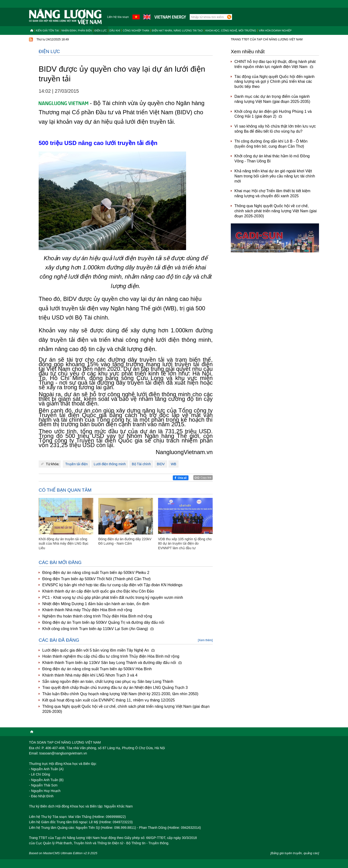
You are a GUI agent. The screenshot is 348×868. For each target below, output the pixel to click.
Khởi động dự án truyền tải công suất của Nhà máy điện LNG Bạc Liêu (64, 543)
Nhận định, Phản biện (76, 30)
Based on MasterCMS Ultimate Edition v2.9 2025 (63, 853)
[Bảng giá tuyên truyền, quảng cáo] (295, 853)
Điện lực (101, 30)
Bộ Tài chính (141, 464)
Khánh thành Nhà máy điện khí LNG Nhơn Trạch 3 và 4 (90, 675)
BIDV (161, 464)
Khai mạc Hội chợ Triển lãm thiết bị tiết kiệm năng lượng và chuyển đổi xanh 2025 (272, 193)
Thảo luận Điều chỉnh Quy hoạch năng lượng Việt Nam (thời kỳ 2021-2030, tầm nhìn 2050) (120, 694)
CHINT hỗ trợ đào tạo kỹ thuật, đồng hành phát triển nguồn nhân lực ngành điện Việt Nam (275, 64)
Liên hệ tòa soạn (118, 17)
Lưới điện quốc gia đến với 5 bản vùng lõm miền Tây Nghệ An (98, 650)
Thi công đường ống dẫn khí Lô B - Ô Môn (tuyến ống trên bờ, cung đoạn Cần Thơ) (271, 144)
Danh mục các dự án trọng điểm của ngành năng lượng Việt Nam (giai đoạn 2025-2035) (272, 99)
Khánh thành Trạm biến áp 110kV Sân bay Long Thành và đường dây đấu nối (112, 663)
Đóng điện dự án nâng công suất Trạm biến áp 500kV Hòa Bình (97, 669)
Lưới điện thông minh (110, 464)
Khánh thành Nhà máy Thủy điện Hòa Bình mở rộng (87, 610)
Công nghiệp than (136, 30)
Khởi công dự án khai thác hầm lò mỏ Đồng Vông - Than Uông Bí (272, 159)
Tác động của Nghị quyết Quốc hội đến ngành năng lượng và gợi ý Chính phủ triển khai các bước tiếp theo (275, 82)
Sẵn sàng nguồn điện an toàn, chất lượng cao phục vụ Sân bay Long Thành (108, 681)
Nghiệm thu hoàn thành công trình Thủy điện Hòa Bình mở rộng (97, 616)
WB (174, 464)
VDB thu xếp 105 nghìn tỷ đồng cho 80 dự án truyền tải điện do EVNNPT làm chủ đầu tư (185, 543)
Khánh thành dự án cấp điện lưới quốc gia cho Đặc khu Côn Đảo (98, 591)
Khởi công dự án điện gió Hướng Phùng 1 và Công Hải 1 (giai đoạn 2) (273, 114)
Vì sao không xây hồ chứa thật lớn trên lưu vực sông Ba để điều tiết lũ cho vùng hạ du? (275, 129)
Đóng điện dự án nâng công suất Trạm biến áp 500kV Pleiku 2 (96, 573)
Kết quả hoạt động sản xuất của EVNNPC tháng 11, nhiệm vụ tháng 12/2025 (109, 700)
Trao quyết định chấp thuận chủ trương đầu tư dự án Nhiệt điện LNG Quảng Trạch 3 (115, 688)
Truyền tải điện (76, 464)
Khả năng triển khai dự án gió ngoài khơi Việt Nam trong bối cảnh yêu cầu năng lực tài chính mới (275, 176)
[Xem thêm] (205, 640)
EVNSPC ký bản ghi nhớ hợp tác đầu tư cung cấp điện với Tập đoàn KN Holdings (112, 585)
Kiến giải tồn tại (47, 30)
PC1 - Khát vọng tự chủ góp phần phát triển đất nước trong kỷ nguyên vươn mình (113, 598)
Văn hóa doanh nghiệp (275, 30)
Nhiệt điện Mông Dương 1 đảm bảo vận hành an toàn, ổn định (96, 604)
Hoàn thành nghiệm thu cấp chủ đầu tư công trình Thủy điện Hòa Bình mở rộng (111, 656)
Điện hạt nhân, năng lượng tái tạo (177, 30)
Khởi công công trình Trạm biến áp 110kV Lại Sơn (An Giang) (98, 629)
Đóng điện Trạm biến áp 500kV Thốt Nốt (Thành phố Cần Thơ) (96, 579)
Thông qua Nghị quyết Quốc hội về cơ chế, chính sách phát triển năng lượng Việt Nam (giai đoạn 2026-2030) (126, 709)
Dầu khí (115, 30)
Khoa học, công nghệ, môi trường (231, 30)
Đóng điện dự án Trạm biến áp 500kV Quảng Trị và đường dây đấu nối (103, 622)
